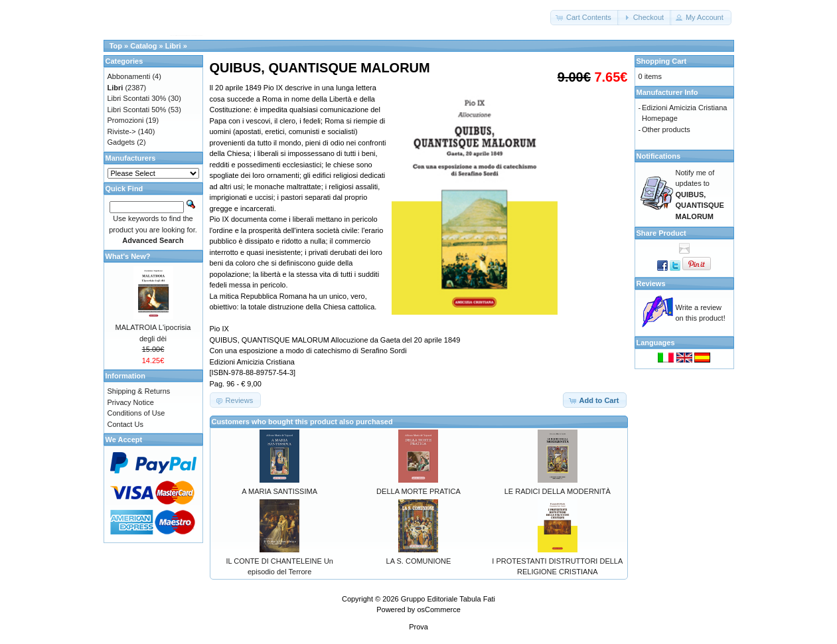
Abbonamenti (129, 76)
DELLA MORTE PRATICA (418, 491)
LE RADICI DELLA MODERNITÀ (558, 491)
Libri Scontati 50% (137, 110)
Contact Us (125, 424)
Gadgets (121, 142)
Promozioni (126, 120)
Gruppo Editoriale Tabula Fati (448, 599)
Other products (666, 129)
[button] (585, 18)
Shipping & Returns (139, 391)
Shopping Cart (662, 61)
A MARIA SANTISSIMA (279, 491)
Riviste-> (122, 131)
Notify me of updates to (700, 195)
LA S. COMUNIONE (419, 561)
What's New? (128, 256)
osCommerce (438, 609)
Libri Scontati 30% (137, 98)
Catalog (143, 46)
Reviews (651, 283)
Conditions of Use (136, 413)
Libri (173, 46)
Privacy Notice (131, 402)
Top (116, 46)
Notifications (659, 156)
